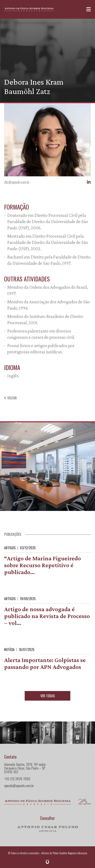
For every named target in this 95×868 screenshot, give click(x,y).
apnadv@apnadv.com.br (19, 786)
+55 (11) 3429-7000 (17, 779)
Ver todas (48, 696)
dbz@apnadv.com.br (17, 182)
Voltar (10, 398)
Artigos (10, 548)
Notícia (9, 650)
